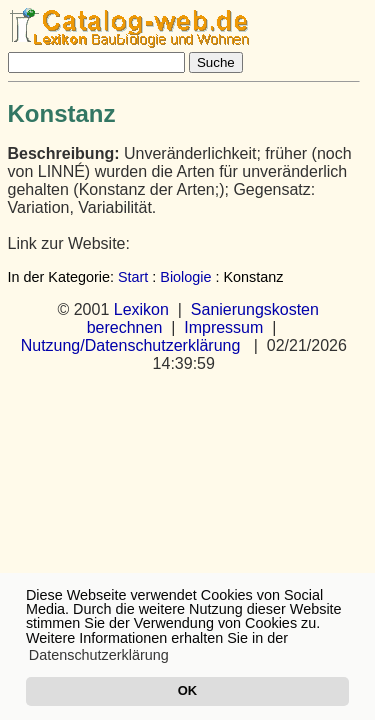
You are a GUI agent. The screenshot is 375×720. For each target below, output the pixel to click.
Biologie (185, 277)
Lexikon (141, 309)
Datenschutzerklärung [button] (99, 655)
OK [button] (187, 690)
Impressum (223, 327)
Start (133, 277)
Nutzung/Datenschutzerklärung (131, 345)
